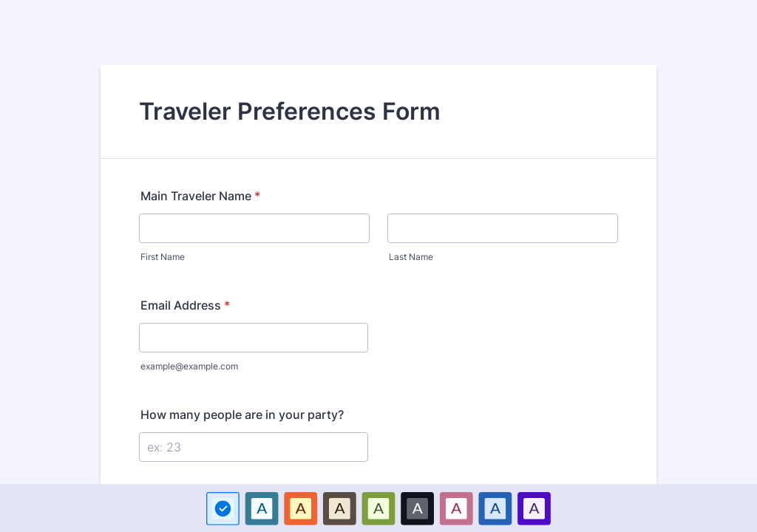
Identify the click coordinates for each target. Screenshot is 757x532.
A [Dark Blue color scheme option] (495, 508)
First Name (163, 257)
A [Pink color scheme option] (456, 508)
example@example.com (189, 366)
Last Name (411, 257)
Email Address (185, 305)
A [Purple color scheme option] (534, 508)
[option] (223, 508)
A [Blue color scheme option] (262, 508)
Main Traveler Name (200, 196)
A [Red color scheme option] (301, 508)
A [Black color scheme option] (418, 508)
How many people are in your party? (242, 415)
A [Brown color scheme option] (339, 508)
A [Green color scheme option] (378, 508)
